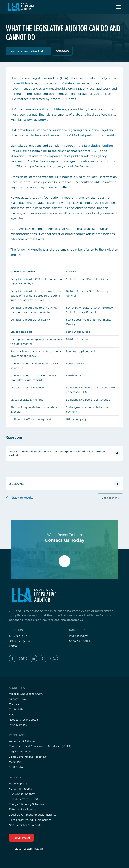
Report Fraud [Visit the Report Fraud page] (21, 838)
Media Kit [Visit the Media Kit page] (15, 762)
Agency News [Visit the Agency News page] (18, 699)
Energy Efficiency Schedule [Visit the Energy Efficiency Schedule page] (26, 804)
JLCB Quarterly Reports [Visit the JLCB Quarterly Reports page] (24, 799)
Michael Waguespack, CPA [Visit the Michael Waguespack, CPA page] (26, 694)
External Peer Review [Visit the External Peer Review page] (23, 809)
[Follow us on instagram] (44, 658)
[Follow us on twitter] (23, 658)
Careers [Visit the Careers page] (14, 704)
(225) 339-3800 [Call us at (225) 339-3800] (79, 641)
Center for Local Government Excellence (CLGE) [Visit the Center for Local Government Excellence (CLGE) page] (40, 746)
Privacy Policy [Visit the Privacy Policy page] (18, 725)
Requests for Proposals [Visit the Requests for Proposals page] (24, 720)
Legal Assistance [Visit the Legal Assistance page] (20, 752)
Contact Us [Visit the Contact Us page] (16, 709)
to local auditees (43, 135)
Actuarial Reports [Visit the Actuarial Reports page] (20, 789)
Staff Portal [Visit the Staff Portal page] (16, 767)
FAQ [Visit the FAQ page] (12, 714)
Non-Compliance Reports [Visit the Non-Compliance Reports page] (25, 825)
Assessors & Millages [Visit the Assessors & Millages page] (22, 741)
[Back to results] (20, 498)
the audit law (20, 83)
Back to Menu (110, 498)
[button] (118, 7)
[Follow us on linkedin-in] (33, 658)
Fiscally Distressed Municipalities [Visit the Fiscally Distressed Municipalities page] (30, 820)
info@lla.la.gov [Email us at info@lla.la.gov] (78, 636)
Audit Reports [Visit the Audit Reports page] (18, 783)
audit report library (51, 109)
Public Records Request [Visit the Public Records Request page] (28, 849)
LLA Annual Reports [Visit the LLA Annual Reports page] (22, 794)
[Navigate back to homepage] (20, 7)
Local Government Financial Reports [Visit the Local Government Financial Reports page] (33, 815)
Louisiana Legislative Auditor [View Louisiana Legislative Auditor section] (29, 51)
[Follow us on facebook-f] (13, 658)
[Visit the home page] (64, 595)
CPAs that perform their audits (92, 135)
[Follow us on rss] (54, 658)
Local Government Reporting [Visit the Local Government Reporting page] (28, 757)
